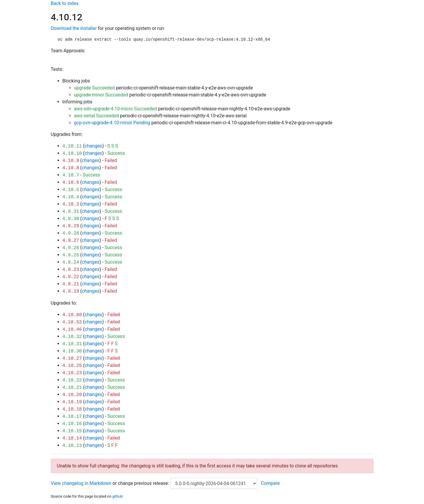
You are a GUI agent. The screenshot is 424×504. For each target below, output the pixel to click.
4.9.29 (71, 226)
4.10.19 (72, 402)
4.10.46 (72, 330)
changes (93, 146)
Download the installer (74, 28)
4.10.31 (72, 344)
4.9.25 (71, 255)
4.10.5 (71, 190)
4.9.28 (71, 233)
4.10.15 (72, 431)
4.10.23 (72, 373)
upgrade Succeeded (95, 88)
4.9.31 (71, 212)
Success (116, 153)
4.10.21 (72, 388)
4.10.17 (72, 417)
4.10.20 (72, 395)
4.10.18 (72, 409)
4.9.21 (71, 284)
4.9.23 (71, 270)
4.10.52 (72, 322)
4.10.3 (71, 204)
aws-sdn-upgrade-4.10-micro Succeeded (116, 109)
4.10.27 (72, 359)
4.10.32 (72, 337)
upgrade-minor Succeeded (101, 95)
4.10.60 (72, 315)
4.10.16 (72, 424)
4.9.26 (71, 248)
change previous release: (144, 483)
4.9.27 (71, 241)
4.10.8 (71, 168)
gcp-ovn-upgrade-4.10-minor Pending (112, 123)
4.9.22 (71, 277)
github (117, 496)
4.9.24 (71, 262)
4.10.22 (72, 380)
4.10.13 (72, 446)
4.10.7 (71, 175)
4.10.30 (72, 351)
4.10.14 (72, 438)
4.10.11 (72, 146)
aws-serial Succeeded (97, 116)
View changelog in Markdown (81, 483)
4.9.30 (71, 219)
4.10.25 (72, 366)
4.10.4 (71, 197)
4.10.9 (71, 161)
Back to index (65, 3)
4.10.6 (71, 183)
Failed (111, 160)
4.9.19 (71, 291)
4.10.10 (72, 154)
